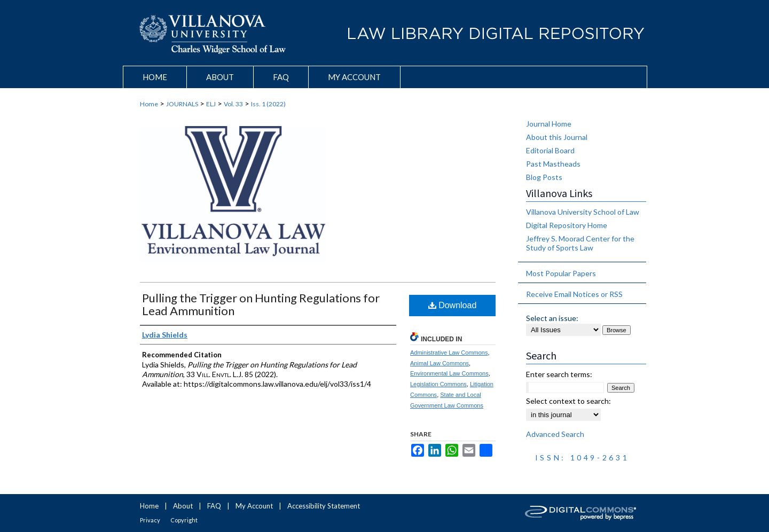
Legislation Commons (438, 384)
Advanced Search (555, 434)
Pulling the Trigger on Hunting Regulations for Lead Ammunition (261, 304)
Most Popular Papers (561, 273)
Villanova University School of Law (583, 212)
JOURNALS (182, 104)
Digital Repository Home (567, 225)
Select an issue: (552, 318)
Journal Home (549, 124)
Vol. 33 (233, 104)
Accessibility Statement (324, 506)
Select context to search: (568, 401)
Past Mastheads (553, 164)
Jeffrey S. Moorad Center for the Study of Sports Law (580, 243)
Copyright (184, 520)
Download (453, 305)
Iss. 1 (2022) (268, 104)
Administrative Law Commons (449, 353)
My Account (254, 506)
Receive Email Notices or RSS (574, 294)
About (183, 506)
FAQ (214, 506)
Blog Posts (544, 177)
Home (149, 104)
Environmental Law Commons (449, 373)
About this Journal (557, 137)
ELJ (211, 104)
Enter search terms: (559, 374)
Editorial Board (550, 150)
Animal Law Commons (440, 363)
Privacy (150, 520)
